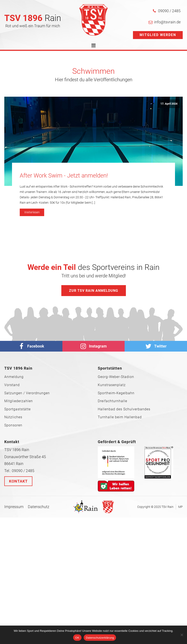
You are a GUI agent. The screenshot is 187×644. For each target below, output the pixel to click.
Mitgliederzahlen (19, 401)
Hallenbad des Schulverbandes (124, 409)
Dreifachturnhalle (112, 401)
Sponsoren (13, 425)
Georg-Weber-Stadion (116, 377)
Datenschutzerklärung (100, 638)
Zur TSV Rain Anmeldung (94, 291)
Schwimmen (93, 71)
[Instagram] (94, 346)
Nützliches (13, 417)
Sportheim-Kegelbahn (116, 393)
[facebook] (31, 346)
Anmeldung (14, 377)
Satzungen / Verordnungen (27, 393)
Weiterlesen (32, 212)
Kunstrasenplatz (112, 385)
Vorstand (12, 385)
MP (180, 507)
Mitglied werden (158, 35)
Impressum (14, 507)
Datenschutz (39, 507)
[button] (167, 11)
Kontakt (18, 481)
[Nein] (182, 635)
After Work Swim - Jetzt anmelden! (64, 176)
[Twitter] (156, 346)
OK (77, 638)
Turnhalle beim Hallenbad (120, 417)
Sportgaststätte (17, 409)
